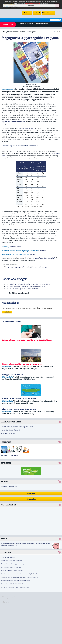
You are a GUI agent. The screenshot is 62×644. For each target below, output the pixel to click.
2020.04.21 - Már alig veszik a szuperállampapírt (22, 289)
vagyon (16, 267)
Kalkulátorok (27, 13)
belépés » (4, 486)
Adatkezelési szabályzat (8, 597)
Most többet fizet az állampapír (11, 430)
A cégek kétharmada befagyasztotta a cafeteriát (16, 581)
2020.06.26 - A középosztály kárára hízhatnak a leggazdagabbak (28, 284)
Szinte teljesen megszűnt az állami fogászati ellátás (17, 427)
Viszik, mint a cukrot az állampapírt (12, 567)
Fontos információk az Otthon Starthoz (34, 23)
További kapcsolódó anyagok (19, 293)
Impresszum (5, 601)
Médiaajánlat (5, 603)
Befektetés (6, 463)
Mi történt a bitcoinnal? (8, 433)
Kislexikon (31, 493)
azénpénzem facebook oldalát (45, 258)
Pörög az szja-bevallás (8, 557)
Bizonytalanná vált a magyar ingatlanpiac (13, 564)
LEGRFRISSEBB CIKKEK (11, 322)
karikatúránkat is (15, 247)
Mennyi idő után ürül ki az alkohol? (12, 561)
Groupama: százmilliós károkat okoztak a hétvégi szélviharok (20, 577)
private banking (25, 267)
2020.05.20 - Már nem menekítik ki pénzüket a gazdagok (25, 286)
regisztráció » (13, 486)
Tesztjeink (37, 13)
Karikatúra (6, 442)
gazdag (10, 267)
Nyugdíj (4, 539)
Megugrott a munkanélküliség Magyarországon (15, 587)
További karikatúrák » (10, 456)
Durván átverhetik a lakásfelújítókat (12, 584)
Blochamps (43, 267)
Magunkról (5, 599)
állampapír (35, 267)
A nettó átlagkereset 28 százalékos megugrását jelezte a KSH (20, 574)
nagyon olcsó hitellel (26, 128)
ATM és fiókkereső (48, 13)
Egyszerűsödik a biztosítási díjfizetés (12, 571)
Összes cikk (31, 499)
